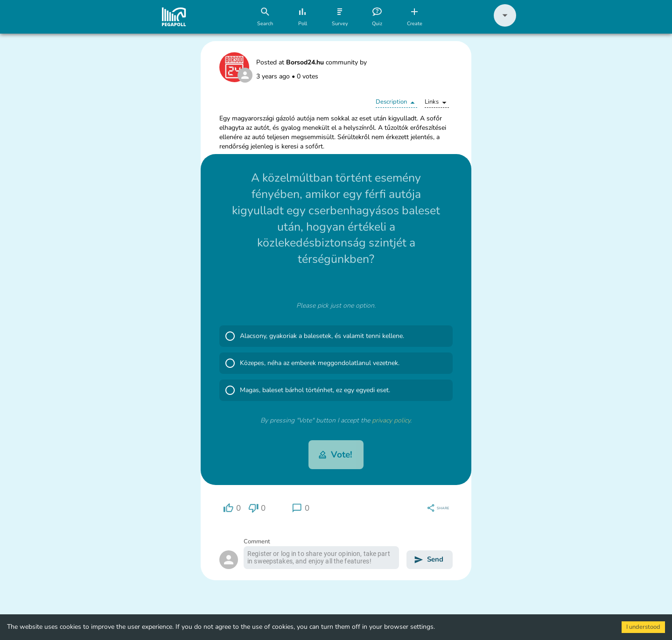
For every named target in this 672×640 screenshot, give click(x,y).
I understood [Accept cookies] (643, 627)
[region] (232, 508)
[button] (505, 25)
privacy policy (391, 420)
